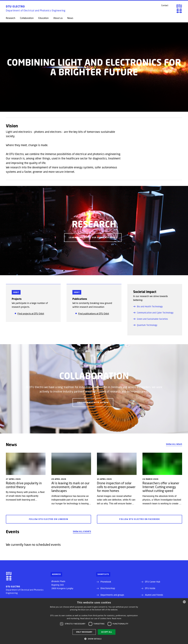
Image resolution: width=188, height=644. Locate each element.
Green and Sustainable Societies (151, 319)
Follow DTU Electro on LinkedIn (48, 519)
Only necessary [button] (84, 632)
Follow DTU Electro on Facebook (140, 519)
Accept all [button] (107, 632)
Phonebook (106, 582)
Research (11, 18)
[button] (94, 639)
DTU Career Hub (153, 582)
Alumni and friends (154, 595)
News (70, 18)
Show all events (82, 531)
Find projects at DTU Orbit (31, 314)
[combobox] (184, 602)
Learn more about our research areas (93, 238)
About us (58, 18)
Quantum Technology (145, 325)
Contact (165, 5)
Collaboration (27, 18)
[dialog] (94, 621)
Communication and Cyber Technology (153, 313)
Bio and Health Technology (148, 306)
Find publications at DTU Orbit (94, 314)
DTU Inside (150, 588)
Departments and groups (112, 595)
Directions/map (108, 588)
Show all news (174, 444)
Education (43, 18)
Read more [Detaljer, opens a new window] (117, 618)
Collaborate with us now (93, 403)
